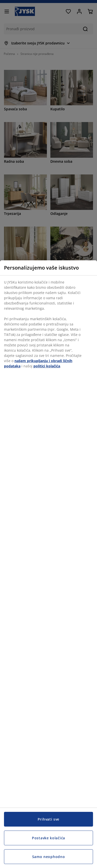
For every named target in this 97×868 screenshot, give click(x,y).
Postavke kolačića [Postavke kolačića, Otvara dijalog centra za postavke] (48, 838)
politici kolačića (47, 366)
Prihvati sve (48, 819)
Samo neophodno (49, 857)
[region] (48, 564)
